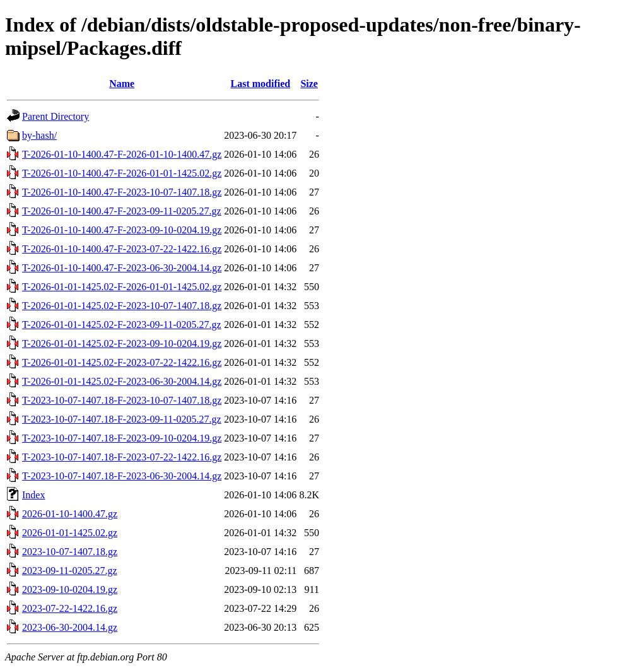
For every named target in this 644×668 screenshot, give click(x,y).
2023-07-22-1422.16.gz (70, 608)
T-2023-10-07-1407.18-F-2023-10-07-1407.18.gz (122, 400)
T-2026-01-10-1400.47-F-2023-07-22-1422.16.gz (122, 249)
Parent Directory (56, 116)
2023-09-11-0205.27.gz (70, 571)
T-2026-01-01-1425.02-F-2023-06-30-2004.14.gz (122, 381)
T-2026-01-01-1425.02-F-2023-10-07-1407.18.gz (122, 306)
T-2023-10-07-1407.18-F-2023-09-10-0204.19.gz (122, 438)
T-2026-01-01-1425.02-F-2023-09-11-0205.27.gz (122, 325)
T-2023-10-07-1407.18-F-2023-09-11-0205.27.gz (122, 419)
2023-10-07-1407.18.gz (70, 552)
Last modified (260, 84)
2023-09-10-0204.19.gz (70, 589)
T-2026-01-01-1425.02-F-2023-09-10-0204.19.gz (122, 343)
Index (33, 495)
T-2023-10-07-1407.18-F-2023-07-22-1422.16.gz (122, 457)
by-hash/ (39, 135)
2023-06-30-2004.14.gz (70, 627)
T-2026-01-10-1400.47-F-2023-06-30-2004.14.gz (122, 268)
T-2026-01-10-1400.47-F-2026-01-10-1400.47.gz (122, 154)
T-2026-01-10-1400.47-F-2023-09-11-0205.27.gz (122, 211)
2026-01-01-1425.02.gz (70, 533)
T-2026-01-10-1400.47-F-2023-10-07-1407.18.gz (122, 192)
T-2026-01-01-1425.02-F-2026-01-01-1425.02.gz (122, 287)
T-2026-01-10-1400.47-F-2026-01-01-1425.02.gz (122, 173)
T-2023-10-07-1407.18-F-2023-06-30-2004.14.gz (122, 476)
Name (122, 84)
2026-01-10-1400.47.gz (70, 514)
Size (309, 84)
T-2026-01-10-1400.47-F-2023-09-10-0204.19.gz (122, 230)
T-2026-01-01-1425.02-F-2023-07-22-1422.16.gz (122, 362)
